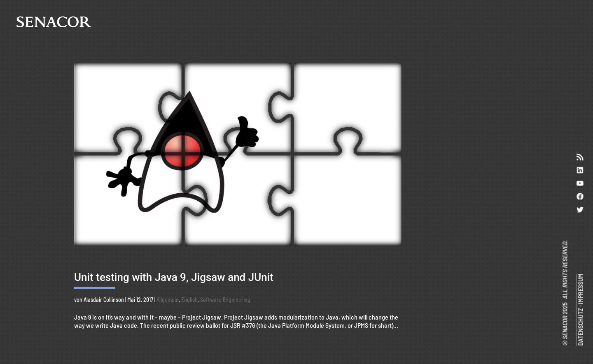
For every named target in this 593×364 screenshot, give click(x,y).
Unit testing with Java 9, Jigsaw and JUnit (174, 277)
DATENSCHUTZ (580, 327)
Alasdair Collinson (104, 300)
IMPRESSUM (580, 289)
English (189, 300)
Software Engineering (225, 300)
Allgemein (168, 300)
